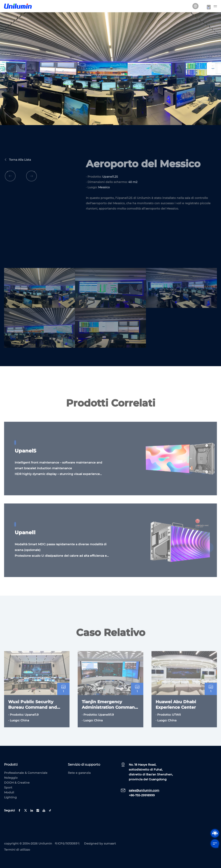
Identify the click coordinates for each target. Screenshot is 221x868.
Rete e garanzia (79, 773)
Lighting (10, 797)
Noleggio (11, 778)
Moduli (9, 792)
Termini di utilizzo (17, 850)
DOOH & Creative (17, 783)
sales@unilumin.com (144, 790)
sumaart (110, 843)
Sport (8, 787)
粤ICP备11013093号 (67, 843)
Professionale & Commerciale (26, 773)
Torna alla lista (17, 170)
